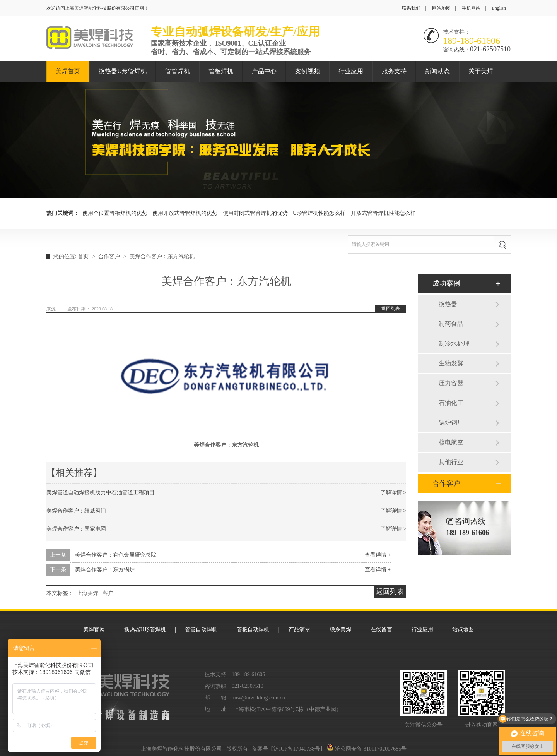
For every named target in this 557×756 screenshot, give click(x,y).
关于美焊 (481, 71)
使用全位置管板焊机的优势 (115, 213)
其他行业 (451, 462)
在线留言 (381, 630)
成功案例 (446, 283)
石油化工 (451, 403)
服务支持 (394, 71)
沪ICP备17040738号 (297, 749)
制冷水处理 (454, 344)
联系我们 (411, 8)
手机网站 (471, 8)
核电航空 (451, 442)
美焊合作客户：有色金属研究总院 (116, 555)
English (499, 8)
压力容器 (451, 383)
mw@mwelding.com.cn (259, 698)
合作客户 (110, 256)
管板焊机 (221, 71)
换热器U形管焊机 (123, 71)
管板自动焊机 (253, 630)
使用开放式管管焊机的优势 (185, 213)
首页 (84, 256)
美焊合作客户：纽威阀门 (76, 511)
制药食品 (451, 324)
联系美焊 (340, 630)
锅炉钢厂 (451, 423)
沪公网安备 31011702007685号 (367, 749)
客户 (108, 593)
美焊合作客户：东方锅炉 (105, 570)
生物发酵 (451, 363)
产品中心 (264, 71)
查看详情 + (378, 555)
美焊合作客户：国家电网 (76, 529)
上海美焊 (87, 593)
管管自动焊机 (201, 630)
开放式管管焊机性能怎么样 (383, 213)
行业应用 (351, 71)
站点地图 (463, 630)
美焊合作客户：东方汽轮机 (162, 256)
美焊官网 (94, 630)
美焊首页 (68, 71)
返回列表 (391, 309)
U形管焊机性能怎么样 (319, 213)
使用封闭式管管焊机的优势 (255, 213)
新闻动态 (437, 71)
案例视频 (308, 71)
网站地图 (441, 8)
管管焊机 (178, 71)
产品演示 (299, 630)
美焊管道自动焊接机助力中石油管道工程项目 (101, 493)
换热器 (448, 304)
